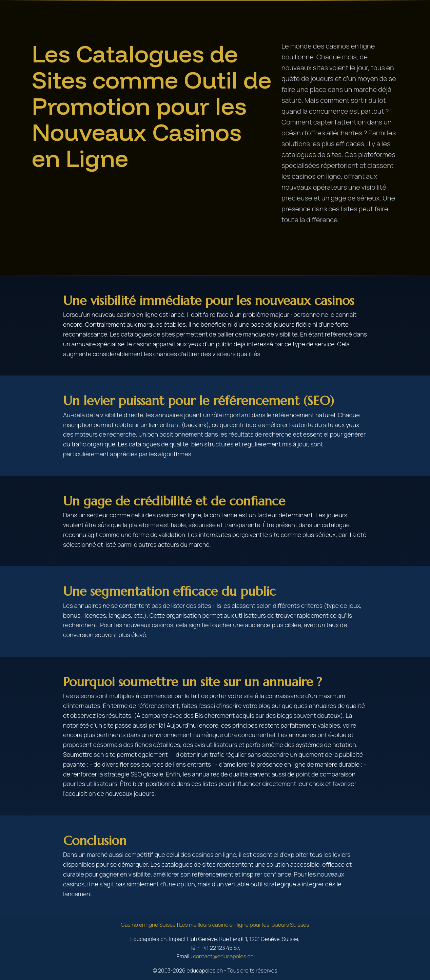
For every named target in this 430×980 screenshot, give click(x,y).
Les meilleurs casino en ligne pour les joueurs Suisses (244, 925)
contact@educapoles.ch (223, 956)
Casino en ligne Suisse (148, 925)
